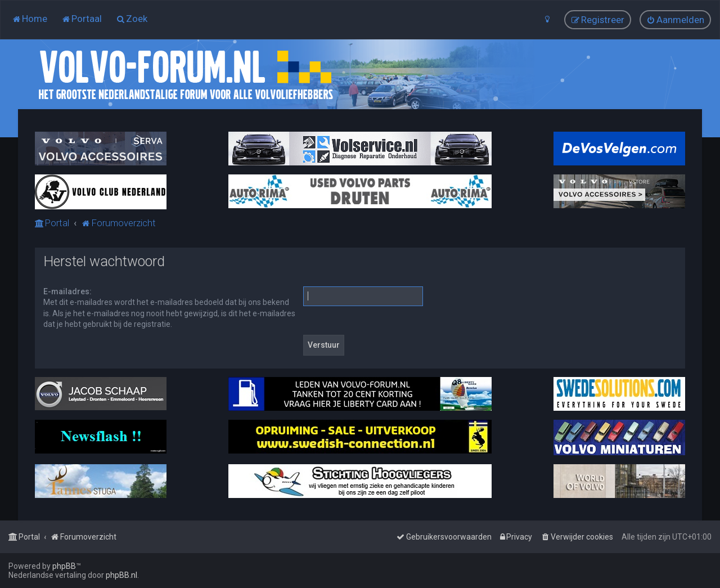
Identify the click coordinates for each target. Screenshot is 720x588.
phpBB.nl (121, 575)
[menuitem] (30, 19)
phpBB (64, 566)
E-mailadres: (67, 291)
